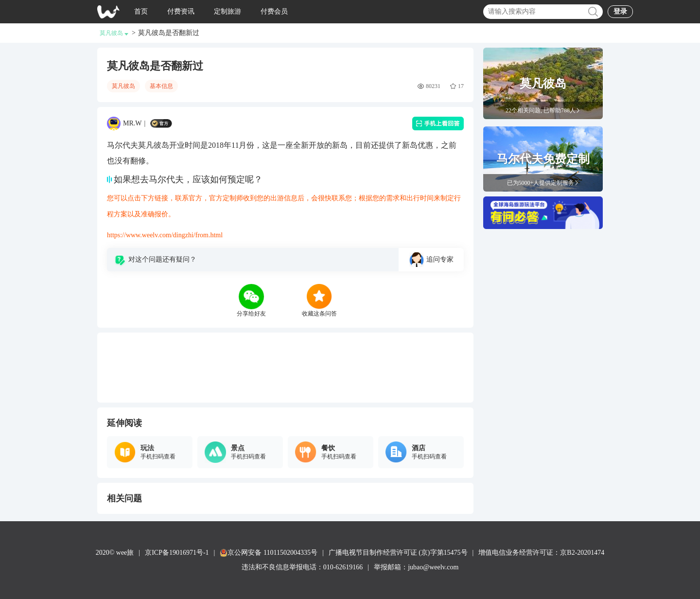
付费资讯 (181, 11)
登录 (620, 11)
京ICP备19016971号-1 (177, 553)
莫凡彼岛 (114, 33)
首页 (141, 11)
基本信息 (161, 86)
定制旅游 (227, 11)
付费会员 (274, 11)
